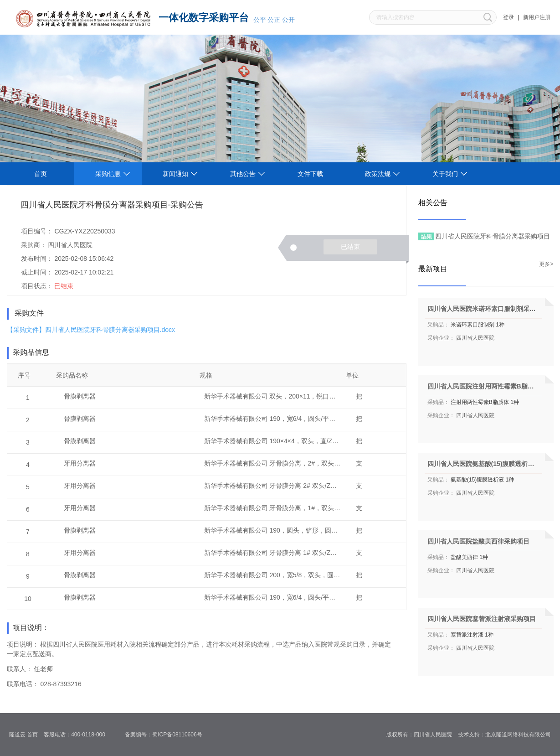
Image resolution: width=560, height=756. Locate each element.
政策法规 (378, 174)
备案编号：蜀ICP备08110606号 (167, 735)
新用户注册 (537, 17)
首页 (41, 174)
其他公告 (243, 174)
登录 (509, 17)
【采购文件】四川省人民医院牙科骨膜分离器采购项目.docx (91, 330)
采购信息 (108, 174)
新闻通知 (175, 174)
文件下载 (310, 174)
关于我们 (445, 174)
